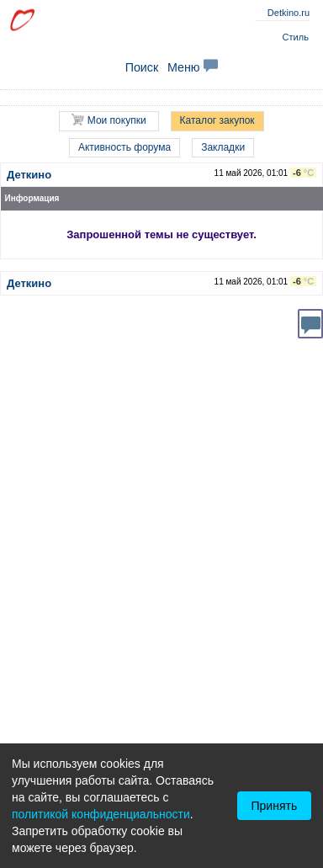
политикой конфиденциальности (101, 814)
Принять (275, 806)
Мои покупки (109, 120)
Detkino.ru (289, 13)
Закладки (223, 147)
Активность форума (124, 147)
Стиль (296, 37)
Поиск (142, 67)
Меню (193, 67)
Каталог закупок (217, 120)
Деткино (29, 175)
